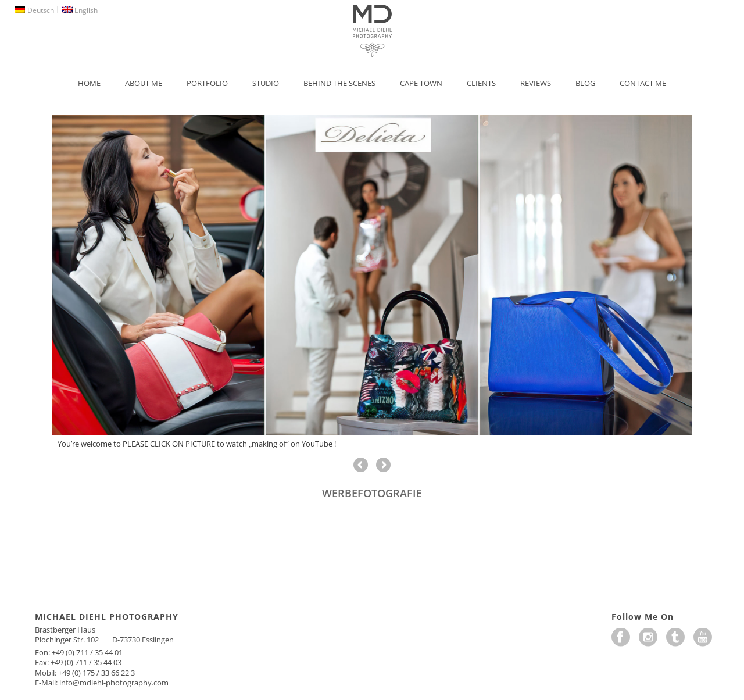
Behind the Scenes (339, 83)
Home (89, 83)
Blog (585, 83)
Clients (481, 83)
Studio (266, 83)
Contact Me (643, 83)
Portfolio (207, 83)
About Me (144, 83)
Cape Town (421, 83)
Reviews (536, 83)
